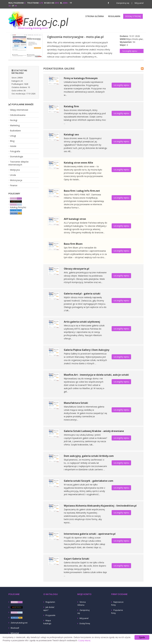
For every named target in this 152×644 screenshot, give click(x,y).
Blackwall (15, 628)
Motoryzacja (16, 180)
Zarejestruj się (123, 3)
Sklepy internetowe (19, 110)
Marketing (15, 125)
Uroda (13, 175)
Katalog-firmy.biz (18, 207)
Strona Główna (95, 16)
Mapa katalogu (47, 622)
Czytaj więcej (84, 640)
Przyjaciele (50, 615)
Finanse (14, 185)
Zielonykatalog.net (19, 623)
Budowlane (15, 131)
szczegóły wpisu (121, 85)
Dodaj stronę (133, 16)
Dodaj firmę (85, 623)
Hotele (13, 146)
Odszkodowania (18, 115)
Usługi (13, 136)
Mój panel (137, 3)
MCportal (15, 633)
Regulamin (114, 16)
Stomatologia (16, 156)
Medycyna (15, 170)
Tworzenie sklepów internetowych (18, 163)
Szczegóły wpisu (130, 51)
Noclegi (14, 120)
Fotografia (15, 151)
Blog (12, 141)
